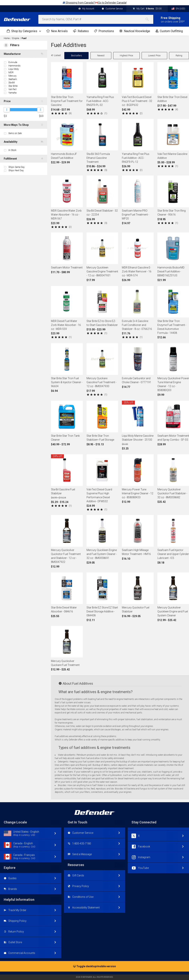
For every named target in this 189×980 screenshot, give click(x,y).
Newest (101, 56)
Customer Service (112, 9)
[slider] (7, 110)
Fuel (24, 38)
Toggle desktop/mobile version (94, 966)
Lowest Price (154, 56)
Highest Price (126, 56)
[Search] (149, 19)
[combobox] (96, 19)
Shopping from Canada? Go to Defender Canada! (95, 3)
